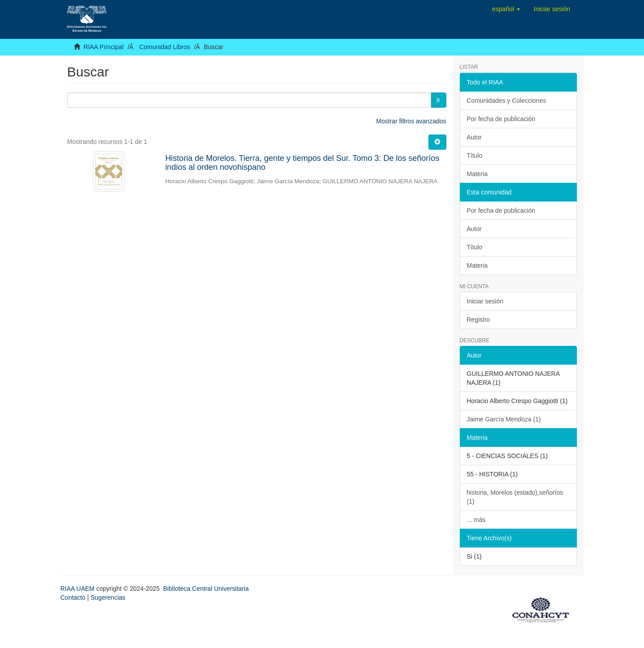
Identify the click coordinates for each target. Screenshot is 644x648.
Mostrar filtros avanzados (411, 121)
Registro (479, 320)
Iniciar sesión (485, 301)
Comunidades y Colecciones (506, 101)
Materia (477, 174)
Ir (439, 100)
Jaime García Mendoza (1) (504, 419)
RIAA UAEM (78, 589)
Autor (474, 137)
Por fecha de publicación (501, 119)
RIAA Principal (104, 47)
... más (476, 520)
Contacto (73, 598)
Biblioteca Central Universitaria (206, 589)
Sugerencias (108, 598)
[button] (506, 9)
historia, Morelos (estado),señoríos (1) (515, 497)
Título (475, 156)
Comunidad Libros (165, 47)
